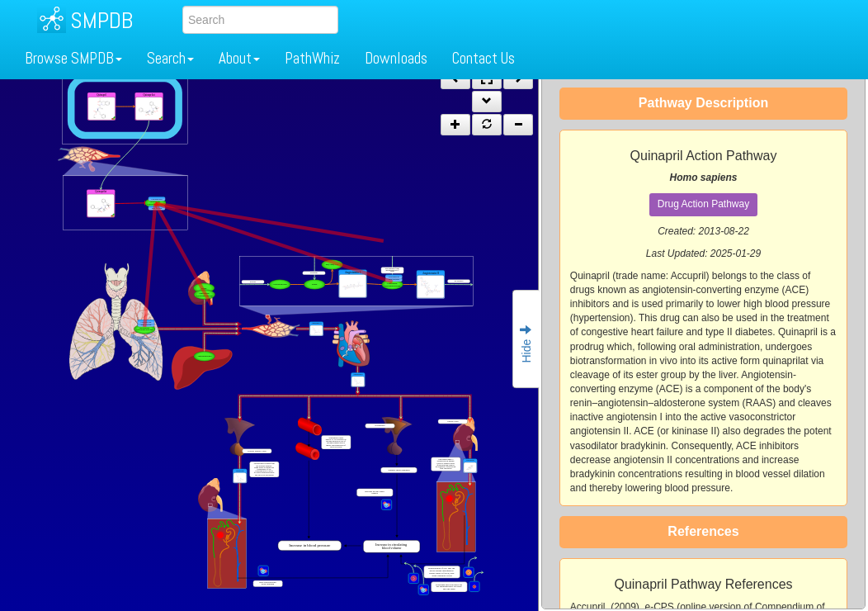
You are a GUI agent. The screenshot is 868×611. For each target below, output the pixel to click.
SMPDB (101, 20)
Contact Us (484, 58)
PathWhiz (312, 58)
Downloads (396, 58)
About (239, 58)
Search (170, 58)
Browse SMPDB (73, 58)
